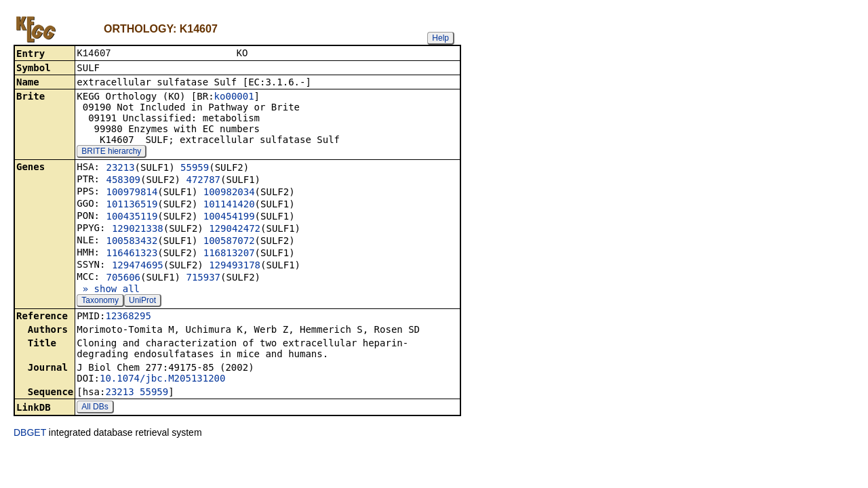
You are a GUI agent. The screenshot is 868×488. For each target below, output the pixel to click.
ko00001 (234, 98)
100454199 (229, 218)
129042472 (235, 230)
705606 (123, 279)
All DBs (95, 408)
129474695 (138, 266)
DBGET (30, 434)
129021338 (138, 230)
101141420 (229, 205)
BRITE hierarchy (111, 152)
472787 (203, 181)
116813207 (229, 254)
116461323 (132, 254)
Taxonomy (100, 302)
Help (440, 38)
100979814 (132, 193)
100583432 (132, 242)
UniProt (142, 302)
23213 (120, 169)
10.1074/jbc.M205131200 (162, 380)
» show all (108, 290)
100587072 (229, 242)
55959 (195, 169)
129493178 (235, 266)
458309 (123, 181)
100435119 (132, 218)
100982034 (229, 193)
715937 (203, 279)
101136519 (132, 205)
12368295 (128, 317)
